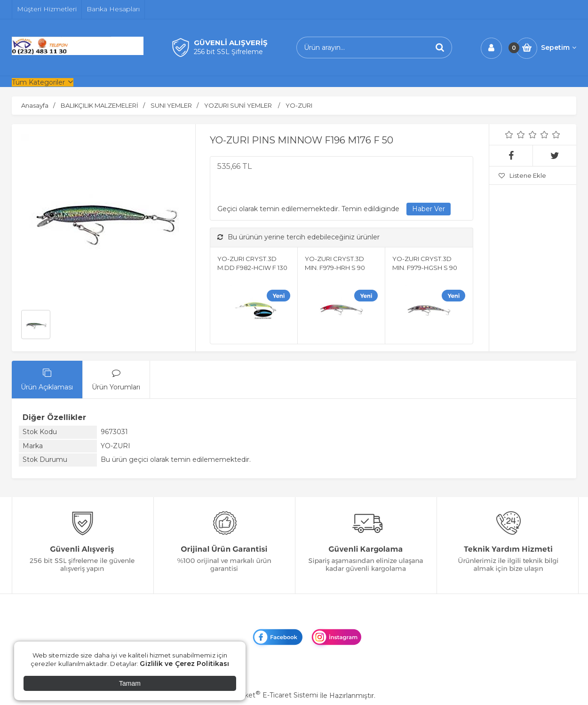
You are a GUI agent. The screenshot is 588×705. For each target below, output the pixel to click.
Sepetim (559, 48)
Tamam (130, 683)
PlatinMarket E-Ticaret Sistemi (266, 695)
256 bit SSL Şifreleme (228, 52)
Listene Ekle (522, 175)
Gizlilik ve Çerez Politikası (184, 664)
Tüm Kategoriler (38, 82)
